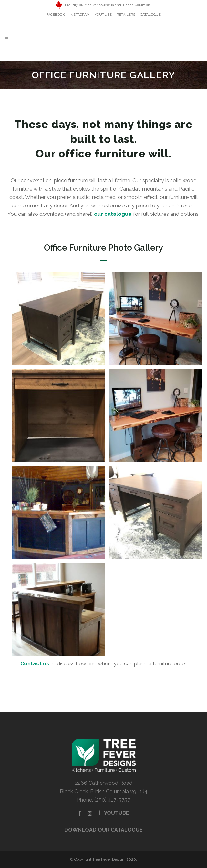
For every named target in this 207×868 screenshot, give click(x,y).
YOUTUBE (103, 15)
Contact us (35, 664)
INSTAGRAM (80, 15)
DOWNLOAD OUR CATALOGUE (103, 830)
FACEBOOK (56, 15)
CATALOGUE (150, 15)
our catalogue (113, 214)
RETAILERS (126, 15)
